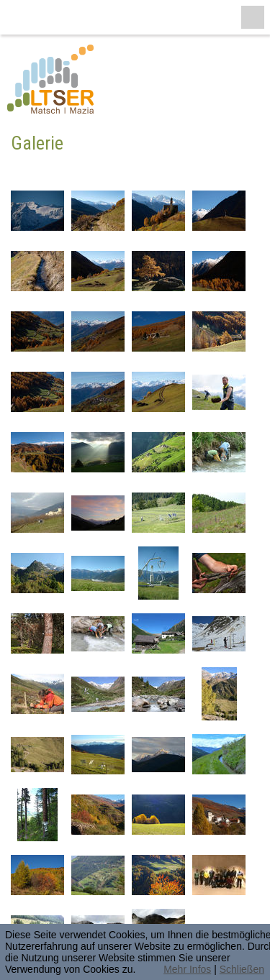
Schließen (242, 969)
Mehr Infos (187, 969)
